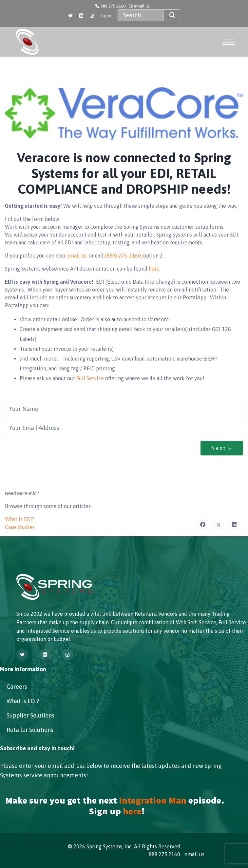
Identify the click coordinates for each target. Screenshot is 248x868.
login (106, 16)
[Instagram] (92, 16)
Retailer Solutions (30, 730)
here (154, 269)
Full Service (91, 378)
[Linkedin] (81, 16)
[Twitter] (70, 16)
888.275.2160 (113, 6)
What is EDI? (20, 519)
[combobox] (141, 15)
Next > (222, 448)
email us (142, 6)
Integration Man (153, 800)
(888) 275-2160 (123, 256)
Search (166, 15)
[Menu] (229, 42)
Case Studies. (20, 527)
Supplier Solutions (30, 715)
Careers (17, 687)
